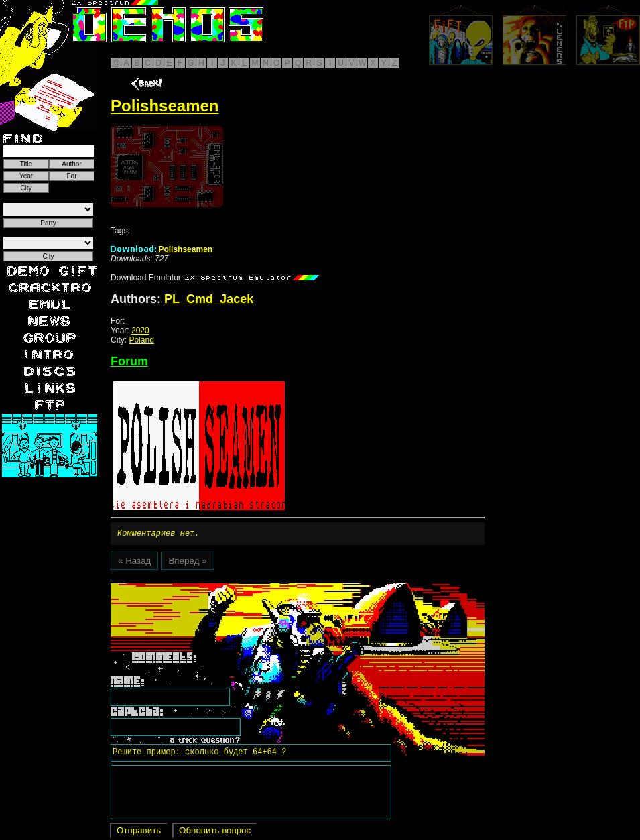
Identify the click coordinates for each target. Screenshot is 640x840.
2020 (140, 331)
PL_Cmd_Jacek (209, 299)
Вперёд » (187, 563)
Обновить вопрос (215, 832)
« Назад (134, 563)
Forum (129, 361)
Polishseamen (162, 249)
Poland (141, 340)
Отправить (139, 832)
